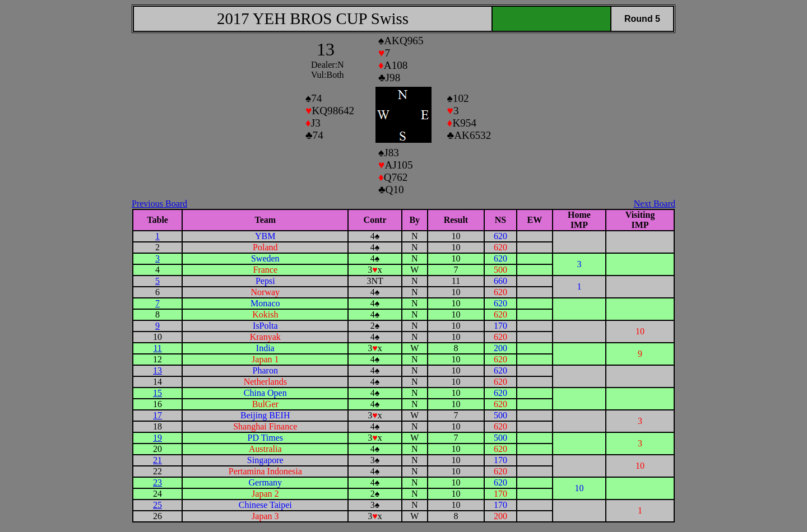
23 (157, 482)
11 (157, 348)
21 (157, 460)
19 (157, 438)
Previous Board (159, 204)
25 (157, 505)
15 (157, 393)
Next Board (655, 204)
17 (157, 415)
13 (157, 370)
